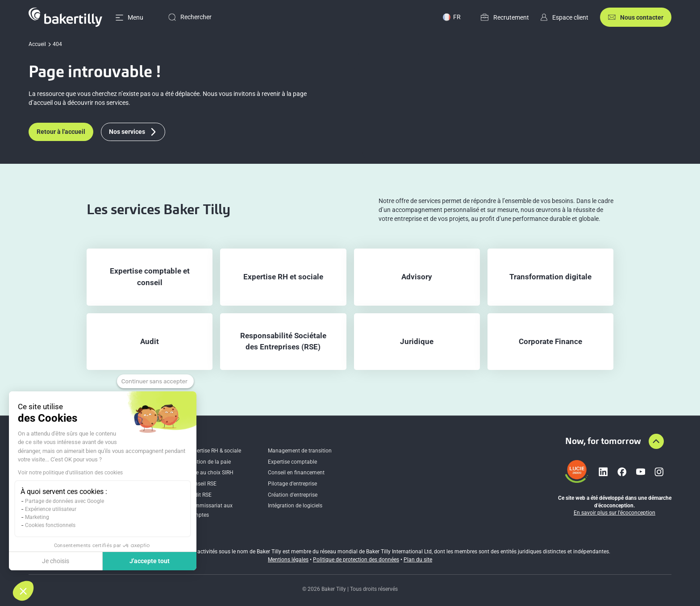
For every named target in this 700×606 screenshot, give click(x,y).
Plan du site (418, 560)
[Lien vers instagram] (659, 472)
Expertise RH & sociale (215, 451)
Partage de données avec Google (65, 501)
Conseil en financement (296, 473)
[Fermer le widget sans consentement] (155, 382)
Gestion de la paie (209, 462)
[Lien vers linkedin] (603, 472)
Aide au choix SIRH (211, 473)
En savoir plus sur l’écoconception (615, 513)
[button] (23, 591)
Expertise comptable (292, 462)
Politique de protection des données (356, 560)
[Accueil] (65, 17)
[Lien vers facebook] (622, 472)
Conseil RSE (202, 484)
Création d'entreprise (293, 495)
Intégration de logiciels (295, 506)
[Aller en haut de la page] (656, 441)
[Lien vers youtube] (641, 472)
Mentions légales (288, 560)
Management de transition (300, 451)
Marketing (37, 517)
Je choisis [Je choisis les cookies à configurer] (56, 561)
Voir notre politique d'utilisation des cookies (70, 473)
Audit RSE (200, 495)
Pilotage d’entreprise (292, 484)
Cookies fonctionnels (50, 525)
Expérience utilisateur (51, 509)
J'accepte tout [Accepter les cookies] (150, 561)
